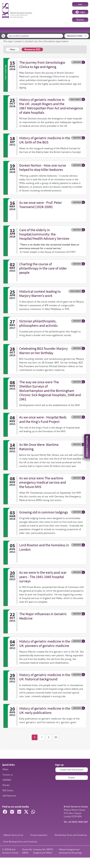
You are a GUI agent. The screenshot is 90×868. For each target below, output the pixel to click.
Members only (6, 72)
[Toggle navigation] (85, 30)
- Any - (13, 49)
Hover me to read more (83, 62)
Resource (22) (32, 49)
